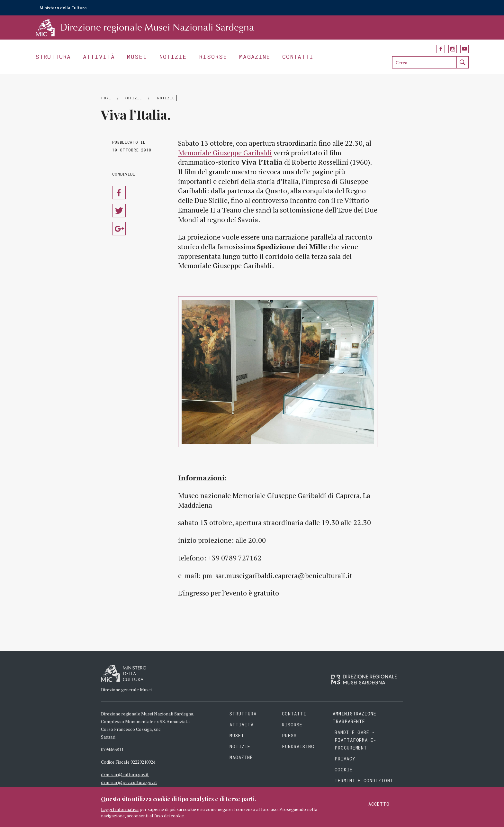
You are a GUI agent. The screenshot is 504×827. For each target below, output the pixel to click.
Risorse (213, 57)
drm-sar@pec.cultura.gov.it (129, 782)
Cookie (344, 770)
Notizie (173, 57)
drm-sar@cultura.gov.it (125, 774)
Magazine (255, 57)
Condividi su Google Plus (119, 229)
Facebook (441, 49)
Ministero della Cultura (63, 8)
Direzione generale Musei (126, 690)
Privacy (345, 759)
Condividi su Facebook (119, 193)
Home (106, 98)
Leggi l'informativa (120, 809)
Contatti (298, 57)
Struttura (53, 57)
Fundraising (298, 746)
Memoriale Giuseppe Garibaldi (225, 153)
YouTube (464, 49)
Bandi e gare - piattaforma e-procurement (356, 740)
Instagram (453, 49)
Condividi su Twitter (119, 211)
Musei (137, 57)
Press (289, 736)
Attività (99, 57)
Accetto (379, 804)
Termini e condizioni (364, 781)
